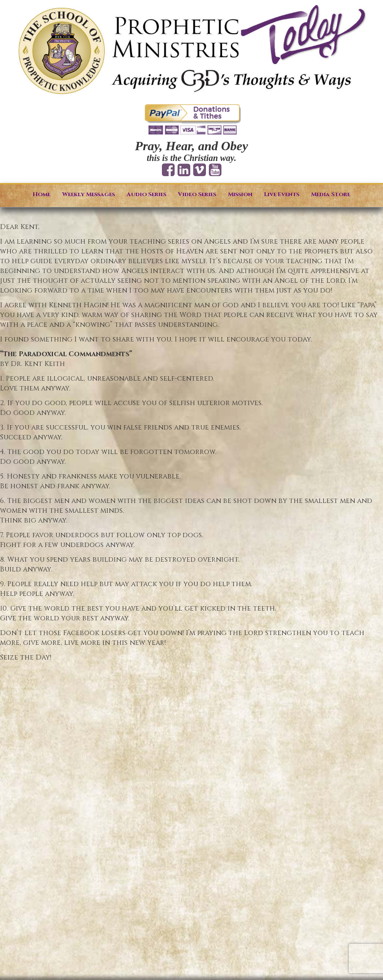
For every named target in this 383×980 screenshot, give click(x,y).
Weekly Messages (89, 194)
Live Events (282, 194)
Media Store (331, 194)
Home (42, 194)
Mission (240, 194)
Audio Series (146, 194)
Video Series (197, 194)
